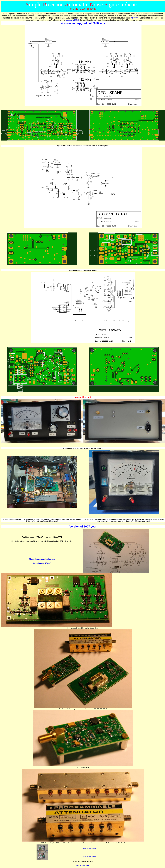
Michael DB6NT (72, 20)
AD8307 (134, 18)
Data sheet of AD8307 (42, 563)
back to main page (82, 865)
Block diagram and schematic (42, 559)
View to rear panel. (89, 856)
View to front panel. (90, 848)
